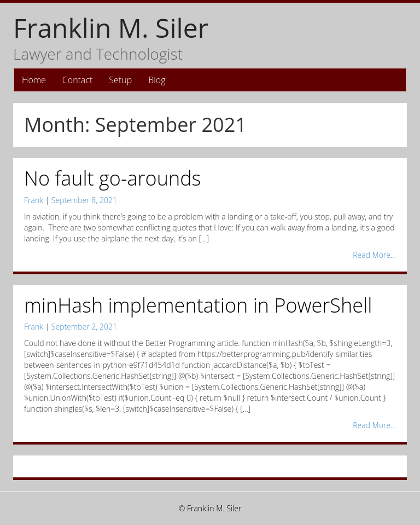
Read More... (374, 255)
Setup (120, 80)
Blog (157, 80)
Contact (78, 80)
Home (34, 80)
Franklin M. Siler (111, 28)
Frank (34, 200)
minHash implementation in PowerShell (198, 305)
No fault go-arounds (112, 178)
